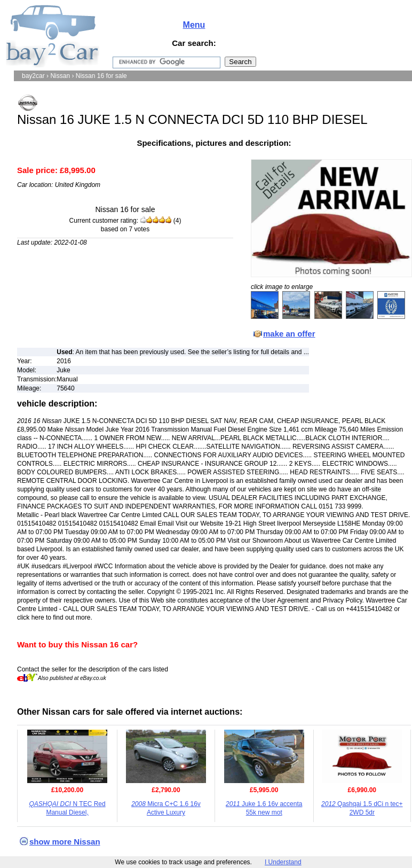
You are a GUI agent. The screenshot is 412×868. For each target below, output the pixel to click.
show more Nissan (65, 842)
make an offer (289, 334)
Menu (194, 25)
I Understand (283, 862)
